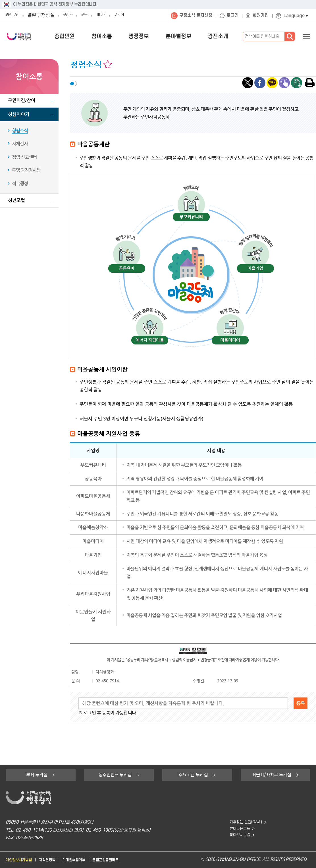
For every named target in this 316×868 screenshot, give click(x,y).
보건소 (74, 16)
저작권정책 (53, 860)
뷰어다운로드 (237, 830)
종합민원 (90, 36)
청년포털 (16, 200)
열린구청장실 (45, 16)
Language (294, 16)
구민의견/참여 (22, 100)
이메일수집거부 (83, 860)
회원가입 (261, 16)
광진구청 (15, 16)
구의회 (134, 16)
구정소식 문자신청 (196, 16)
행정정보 (153, 36)
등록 (301, 703)
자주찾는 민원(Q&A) (244, 822)
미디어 (113, 16)
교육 (93, 16)
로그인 (232, 16)
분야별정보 (187, 36)
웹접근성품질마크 (119, 860)
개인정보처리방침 (21, 860)
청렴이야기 (19, 114)
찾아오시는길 (237, 838)
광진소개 (221, 36)
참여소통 (122, 36)
